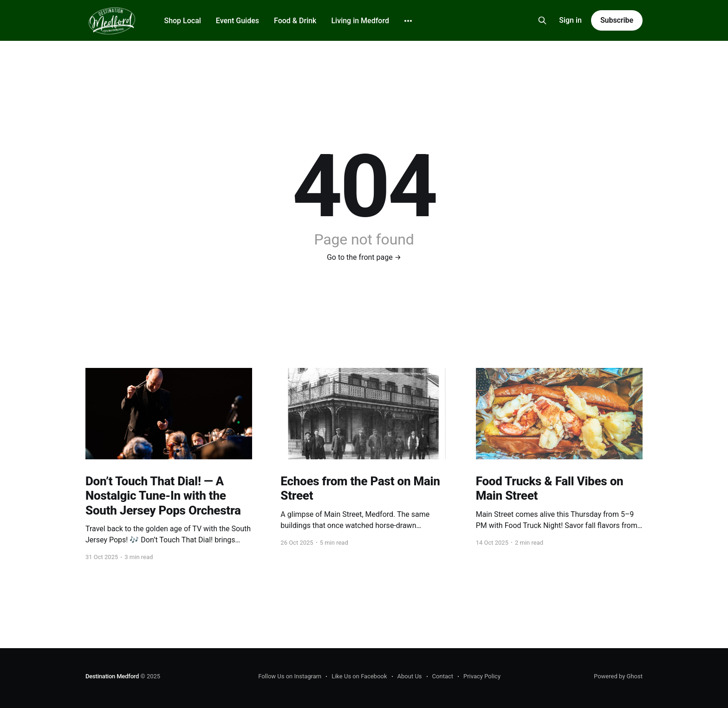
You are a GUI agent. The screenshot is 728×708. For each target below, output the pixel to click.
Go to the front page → (364, 257)
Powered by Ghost (618, 676)
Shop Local (182, 21)
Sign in (570, 20)
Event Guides (237, 21)
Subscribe (617, 20)
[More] (408, 21)
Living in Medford (360, 21)
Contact (443, 676)
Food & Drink (295, 21)
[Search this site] (542, 20)
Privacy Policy (482, 676)
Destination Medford (112, 676)
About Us (410, 676)
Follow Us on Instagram (290, 676)
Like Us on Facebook (359, 676)
